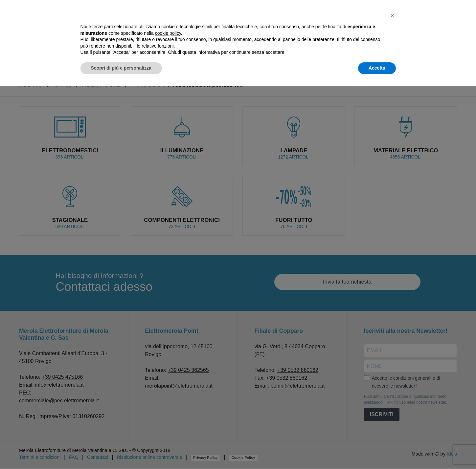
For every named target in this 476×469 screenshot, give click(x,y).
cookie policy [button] (168, 33)
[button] (393, 16)
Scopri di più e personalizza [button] (121, 68)
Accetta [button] (377, 68)
